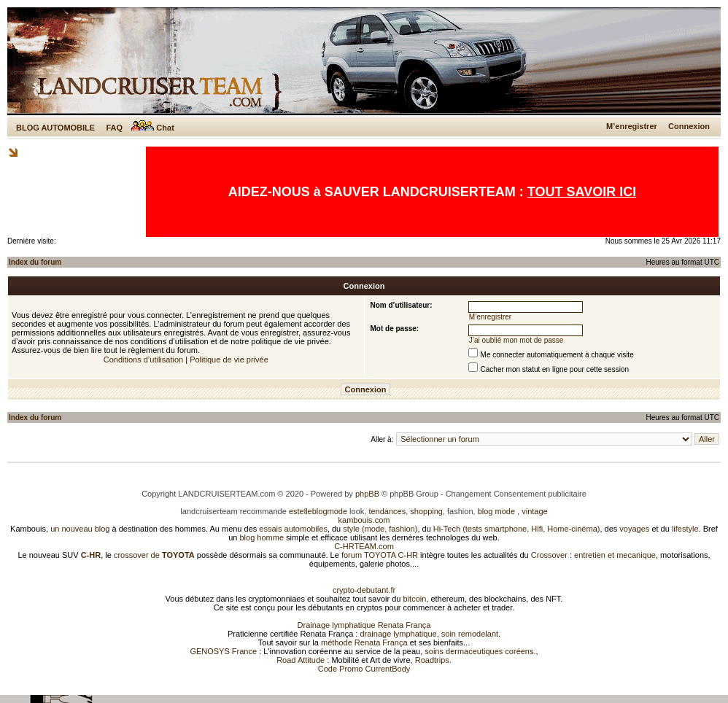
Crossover (549, 555)
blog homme (262, 537)
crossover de (153, 555)
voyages (634, 529)
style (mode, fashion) (380, 529)
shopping (426, 511)
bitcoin (415, 599)
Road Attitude (301, 660)
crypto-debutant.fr (364, 590)
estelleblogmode (318, 511)
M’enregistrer (632, 126)
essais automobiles (293, 529)
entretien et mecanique (615, 555)
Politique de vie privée (229, 360)
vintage (534, 511)
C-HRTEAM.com (364, 546)
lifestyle (685, 529)
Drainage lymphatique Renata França (364, 625)
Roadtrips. (433, 660)
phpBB (367, 494)
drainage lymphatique (398, 634)
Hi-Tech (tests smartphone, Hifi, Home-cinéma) (517, 529)
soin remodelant (470, 634)
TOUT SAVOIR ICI (582, 192)
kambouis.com (364, 520)
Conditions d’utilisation (143, 360)
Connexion (689, 126)
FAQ (114, 128)
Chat (153, 128)
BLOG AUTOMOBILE (55, 128)
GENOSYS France (223, 651)
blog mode (496, 511)
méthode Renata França (364, 642)
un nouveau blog (80, 529)
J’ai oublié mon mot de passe (516, 340)
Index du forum (35, 262)
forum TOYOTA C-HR (380, 555)
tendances (387, 511)
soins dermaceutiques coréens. (480, 651)
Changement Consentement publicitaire (516, 494)
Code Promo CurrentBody (364, 669)
